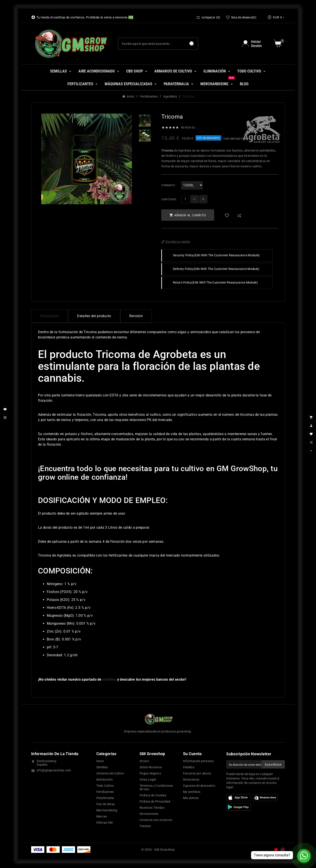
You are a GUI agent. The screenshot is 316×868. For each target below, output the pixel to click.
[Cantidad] (185, 199)
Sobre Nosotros (151, 767)
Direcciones (191, 779)
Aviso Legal (148, 779)
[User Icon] (255, 44)
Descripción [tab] (50, 316)
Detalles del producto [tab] (94, 316)
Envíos (144, 761)
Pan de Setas (106, 804)
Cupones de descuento (199, 786)
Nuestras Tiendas (152, 808)
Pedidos (189, 767)
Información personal (198, 761)
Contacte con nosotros (156, 820)
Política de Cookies (153, 795)
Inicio (100, 761)
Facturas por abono (197, 773)
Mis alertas (191, 798)
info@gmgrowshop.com (54, 770)
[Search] (192, 44)
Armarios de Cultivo (110, 773)
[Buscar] (152, 44)
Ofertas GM (105, 823)
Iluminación (105, 779)
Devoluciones (149, 814)
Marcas (102, 816)
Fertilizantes (105, 792)
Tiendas (145, 826)
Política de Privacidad (155, 801)
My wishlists (192, 792)
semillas (109, 679)
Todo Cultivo (105, 786)
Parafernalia (105, 798)
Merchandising (107, 810)
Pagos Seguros (150, 773)
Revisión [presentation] (136, 316)
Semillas (102, 767)
